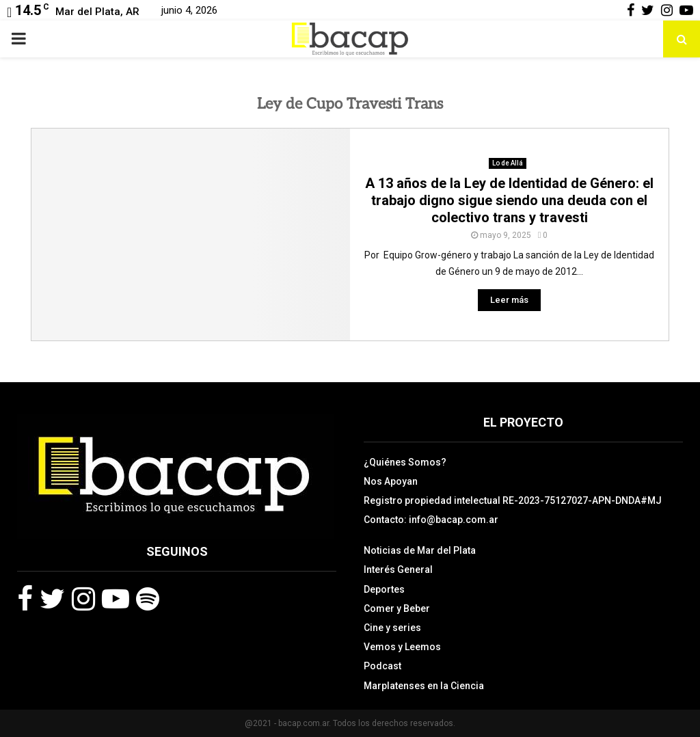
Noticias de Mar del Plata (420, 550)
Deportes (384, 589)
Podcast (382, 666)
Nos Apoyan (391, 481)
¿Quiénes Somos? (405, 462)
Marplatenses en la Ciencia (424, 686)
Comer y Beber (397, 608)
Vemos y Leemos (402, 647)
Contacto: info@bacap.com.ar (431, 520)
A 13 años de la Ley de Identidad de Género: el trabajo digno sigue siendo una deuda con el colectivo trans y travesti (509, 200)
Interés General (398, 569)
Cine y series (392, 628)
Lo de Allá (508, 163)
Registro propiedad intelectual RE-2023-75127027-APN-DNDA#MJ (513, 500)
